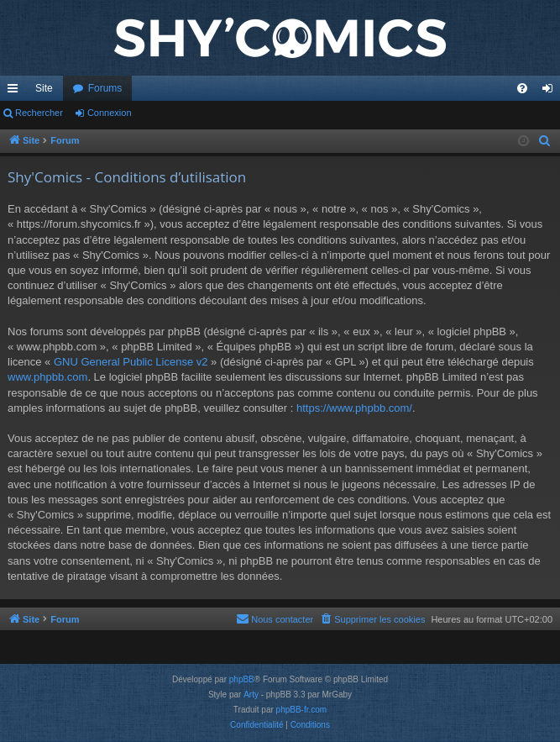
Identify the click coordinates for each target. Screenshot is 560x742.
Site (44, 88)
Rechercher (39, 113)
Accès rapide (16, 92)
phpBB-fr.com (302, 710)
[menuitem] (522, 88)
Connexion (110, 113)
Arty (251, 695)
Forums (105, 88)
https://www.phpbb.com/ (354, 408)
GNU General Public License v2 (131, 362)
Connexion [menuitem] (551, 92)
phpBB (242, 679)
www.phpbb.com (47, 377)
